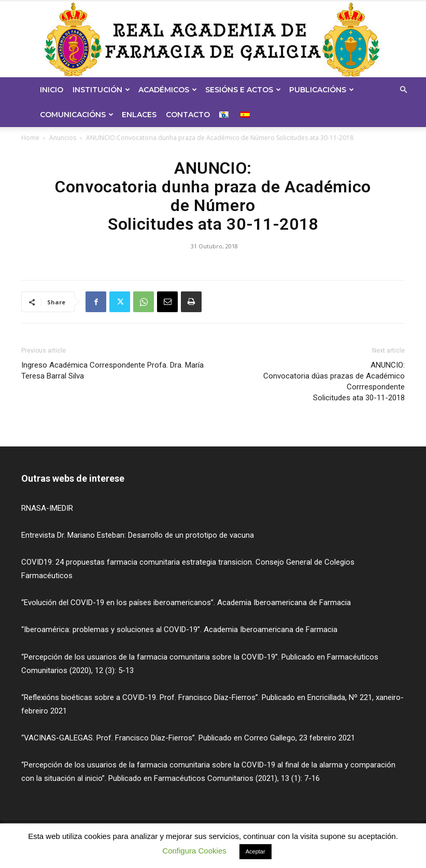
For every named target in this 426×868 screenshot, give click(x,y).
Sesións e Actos (243, 90)
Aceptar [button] (255, 851)
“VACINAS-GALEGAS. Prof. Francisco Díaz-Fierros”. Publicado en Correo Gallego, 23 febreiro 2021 (188, 738)
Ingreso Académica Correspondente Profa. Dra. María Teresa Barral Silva (112, 370)
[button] (403, 90)
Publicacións (322, 90)
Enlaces (139, 115)
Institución (101, 90)
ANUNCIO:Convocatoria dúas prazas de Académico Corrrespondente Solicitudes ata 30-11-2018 (334, 381)
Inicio (52, 90)
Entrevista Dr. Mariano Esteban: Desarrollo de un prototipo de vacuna (138, 535)
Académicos (168, 90)
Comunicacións (77, 115)
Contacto (188, 115)
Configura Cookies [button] (194, 851)
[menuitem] (225, 115)
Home (30, 138)
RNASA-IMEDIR (47, 508)
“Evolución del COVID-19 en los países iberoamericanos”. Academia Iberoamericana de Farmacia (186, 603)
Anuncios (63, 138)
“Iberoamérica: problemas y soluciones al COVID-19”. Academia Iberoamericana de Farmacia (179, 629)
